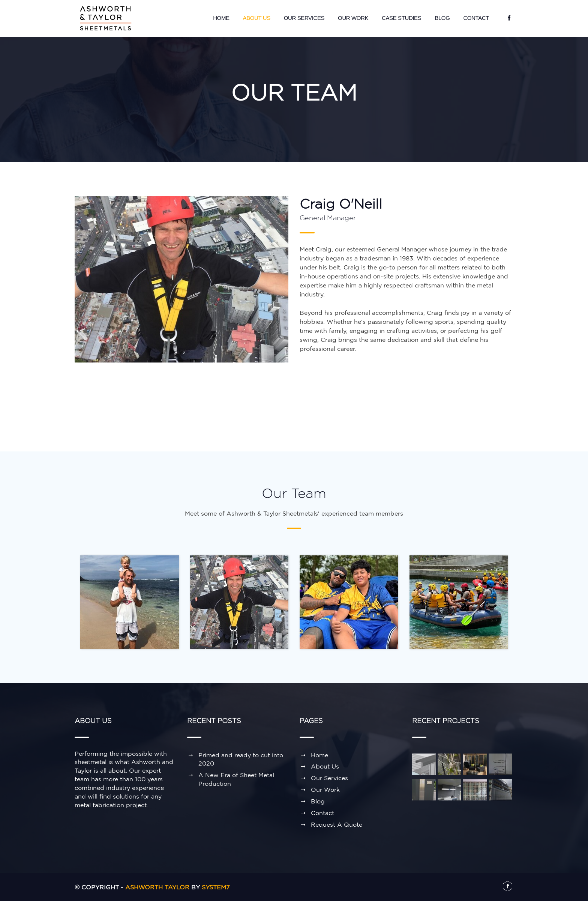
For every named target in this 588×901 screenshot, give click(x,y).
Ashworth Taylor (157, 887)
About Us (257, 18)
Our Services (304, 18)
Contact (476, 18)
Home (221, 18)
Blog (442, 18)
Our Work (353, 18)
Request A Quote (337, 824)
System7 (216, 887)
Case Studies (401, 18)
